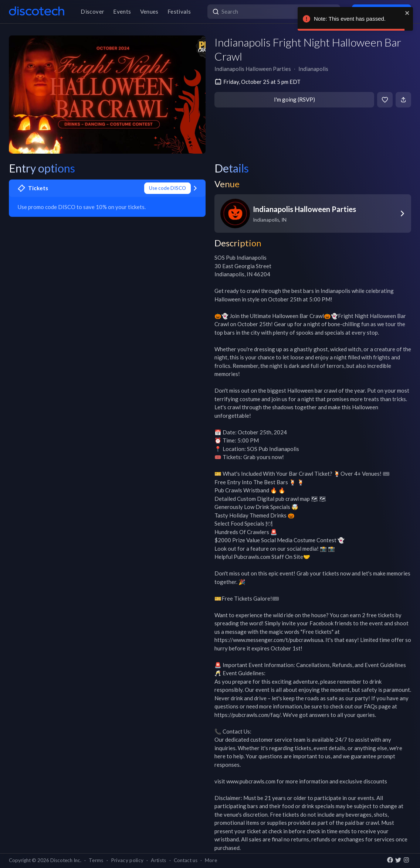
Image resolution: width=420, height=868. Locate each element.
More (211, 860)
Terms (96, 860)
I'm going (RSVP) (294, 99)
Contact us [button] (186, 860)
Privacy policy (127, 860)
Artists (158, 860)
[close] (407, 13)
